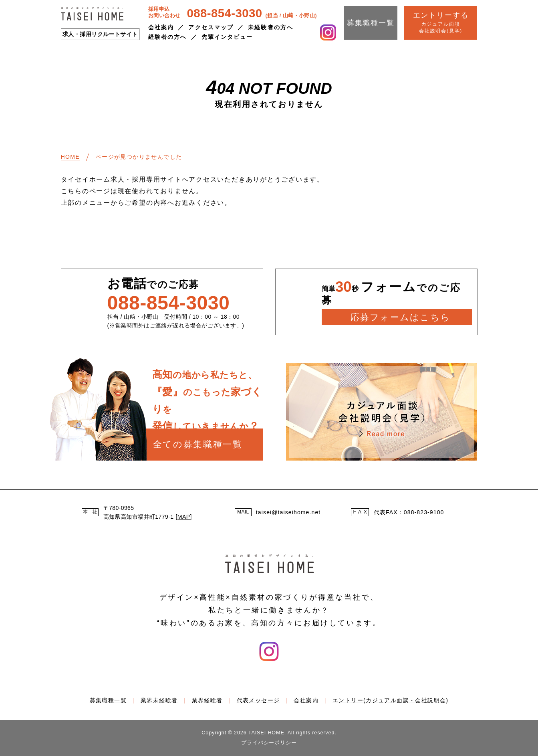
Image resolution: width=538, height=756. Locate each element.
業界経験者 (207, 700)
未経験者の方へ (271, 27)
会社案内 (161, 27)
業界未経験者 (159, 700)
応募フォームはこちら (400, 317)
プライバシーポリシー (269, 743)
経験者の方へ (168, 37)
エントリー (390, 700)
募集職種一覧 (371, 23)
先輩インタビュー (227, 37)
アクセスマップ (211, 27)
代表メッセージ (258, 700)
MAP (184, 517)
